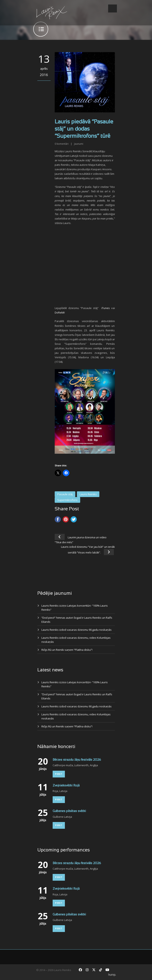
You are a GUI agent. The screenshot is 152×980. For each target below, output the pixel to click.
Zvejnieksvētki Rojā (66, 786)
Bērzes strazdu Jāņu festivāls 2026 (77, 760)
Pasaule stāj (65, 494)
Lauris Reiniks (88, 494)
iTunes (106, 308)
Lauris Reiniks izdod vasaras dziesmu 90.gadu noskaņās (77, 630)
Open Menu (113, 8)
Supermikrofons (67, 500)
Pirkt (59, 774)
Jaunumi (79, 144)
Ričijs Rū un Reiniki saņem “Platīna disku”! (67, 650)
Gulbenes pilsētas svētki (69, 811)
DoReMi (59, 312)
